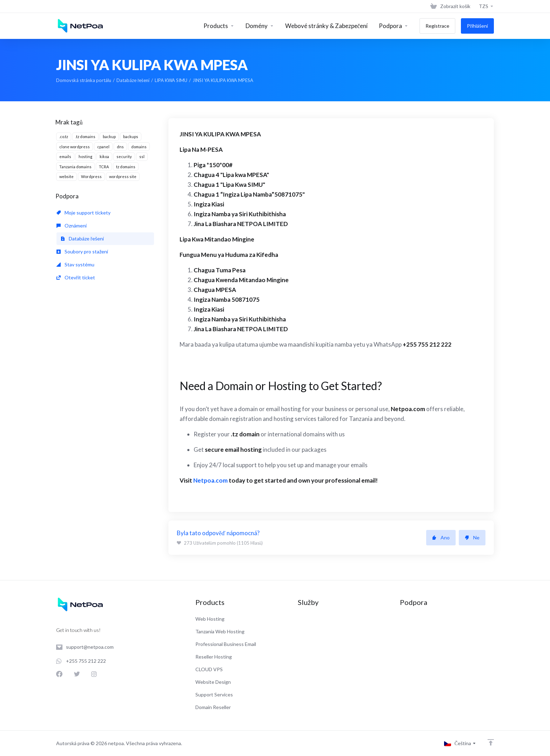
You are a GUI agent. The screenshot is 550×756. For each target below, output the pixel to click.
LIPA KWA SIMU (171, 80)
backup (109, 137)
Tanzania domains (75, 167)
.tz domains (85, 137)
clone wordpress (75, 147)
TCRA (104, 167)
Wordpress (91, 176)
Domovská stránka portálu (84, 80)
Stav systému (75, 264)
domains (139, 147)
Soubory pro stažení (82, 251)
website (66, 176)
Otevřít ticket (76, 277)
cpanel (103, 147)
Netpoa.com (210, 480)
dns (120, 147)
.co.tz (64, 137)
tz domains (126, 167)
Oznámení (72, 226)
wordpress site (123, 176)
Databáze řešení (133, 80)
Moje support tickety (83, 213)
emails (65, 156)
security (124, 156)
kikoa (104, 156)
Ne (472, 537)
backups (131, 137)
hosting (85, 156)
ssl (142, 156)
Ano (441, 537)
